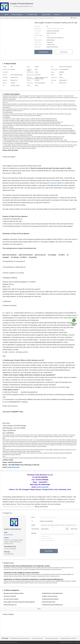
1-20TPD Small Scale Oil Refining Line (18, 18)
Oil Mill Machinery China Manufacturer (20, 638)
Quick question (35, 529)
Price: (36, 38)
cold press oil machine (37, 638)
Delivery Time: (37, 42)
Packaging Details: (38, 40)
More (39, 609)
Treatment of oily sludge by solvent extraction (21, 573)
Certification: (37, 33)
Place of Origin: (38, 31)
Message (33, 533)
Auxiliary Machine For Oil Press (68, 638)
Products (6, 18)
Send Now (49, 551)
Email (32, 518)
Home (6, 15)
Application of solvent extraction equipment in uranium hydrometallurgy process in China (34, 579)
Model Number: (38, 29)
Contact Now (43, 52)
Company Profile (33, 15)
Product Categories (18, 15)
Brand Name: (37, 26)
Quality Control (46, 15)
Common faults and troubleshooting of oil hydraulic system (27, 566)
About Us (2, 642)
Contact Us (57, 15)
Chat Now (64, 52)
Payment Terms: (38, 45)
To (32, 521)
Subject (33, 525)
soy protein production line (52, 638)
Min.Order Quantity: (39, 35)
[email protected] (13, 467)
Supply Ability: (37, 47)
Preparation (53, 183)
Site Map (15, 642)
